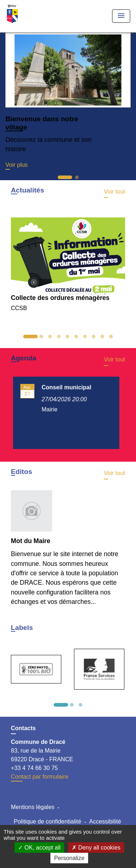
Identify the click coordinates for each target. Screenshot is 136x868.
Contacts (23, 728)
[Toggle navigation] (121, 16)
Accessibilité (105, 822)
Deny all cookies (96, 848)
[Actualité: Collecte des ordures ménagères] (68, 261)
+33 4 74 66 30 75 (34, 768)
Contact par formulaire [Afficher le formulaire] (40, 777)
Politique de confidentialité (48, 822)
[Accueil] (33, 16)
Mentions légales (33, 807)
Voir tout (114, 192)
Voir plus (17, 165)
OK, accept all (39, 848)
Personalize (69, 858)
